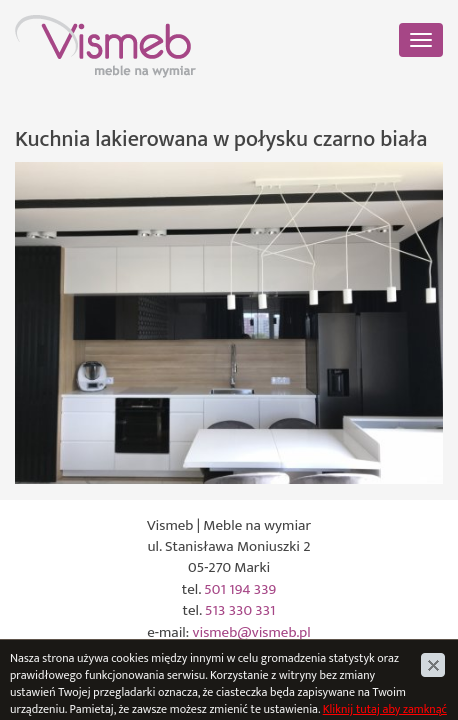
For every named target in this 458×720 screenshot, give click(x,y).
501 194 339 (240, 589)
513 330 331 (240, 610)
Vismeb (38, 25)
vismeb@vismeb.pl (252, 632)
